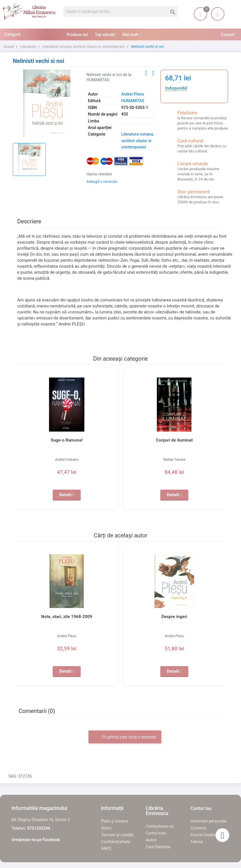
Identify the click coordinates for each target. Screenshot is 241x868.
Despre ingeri (174, 617)
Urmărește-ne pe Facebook (36, 840)
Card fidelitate (158, 847)
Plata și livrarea (115, 821)
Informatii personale (209, 821)
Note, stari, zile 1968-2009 (67, 617)
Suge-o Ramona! (67, 440)
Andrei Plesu (133, 94)
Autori (151, 840)
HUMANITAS (133, 101)
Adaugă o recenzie (102, 181)
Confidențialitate (116, 842)
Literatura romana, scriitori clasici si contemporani (138, 141)
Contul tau (201, 808)
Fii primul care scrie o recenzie (125, 737)
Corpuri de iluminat (174, 440)
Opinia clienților (99, 174)
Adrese (197, 842)
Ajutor (106, 828)
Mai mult (130, 35)
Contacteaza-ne (160, 826)
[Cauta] (121, 12)
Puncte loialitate (205, 835)
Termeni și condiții (117, 835)
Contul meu (156, 833)
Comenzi (198, 828)
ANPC (106, 849)
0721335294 (39, 828)
